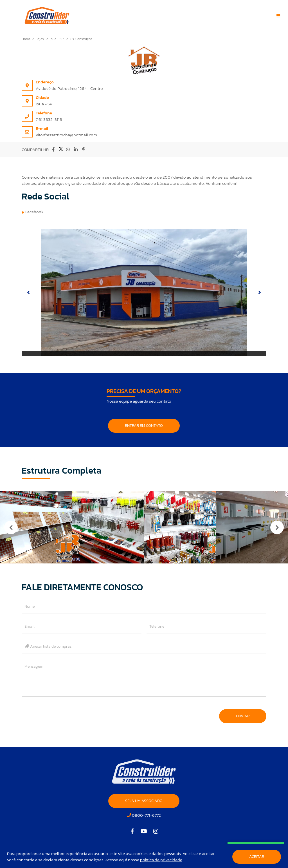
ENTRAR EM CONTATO (144, 426)
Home (26, 39)
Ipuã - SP (57, 39)
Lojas (40, 39)
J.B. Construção (81, 39)
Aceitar (257, 857)
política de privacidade (161, 860)
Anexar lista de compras (48, 646)
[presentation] (64, 713)
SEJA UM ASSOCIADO (144, 801)
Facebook (34, 212)
